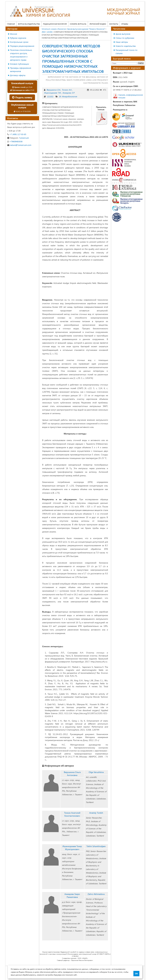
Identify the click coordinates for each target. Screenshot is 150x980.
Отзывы (125, 24)
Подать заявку (22, 97)
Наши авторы (122, 42)
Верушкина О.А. (54, 90)
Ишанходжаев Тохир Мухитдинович (72, 848)
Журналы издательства (29, 24)
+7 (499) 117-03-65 (17, 134)
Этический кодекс (98, 24)
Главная (11, 24)
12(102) (50, 96)
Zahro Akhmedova (96, 894)
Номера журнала (78, 24)
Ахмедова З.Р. (68, 93)
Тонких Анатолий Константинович (72, 814)
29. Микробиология (68, 96)
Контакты (114, 24)
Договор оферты (18, 75)
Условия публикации (20, 64)
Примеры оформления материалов (21, 70)
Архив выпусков (123, 34)
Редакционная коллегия (55, 24)
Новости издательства (126, 46)
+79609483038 (15, 141)
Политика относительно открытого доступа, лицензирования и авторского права (21, 55)
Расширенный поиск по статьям (127, 52)
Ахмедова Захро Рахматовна (72, 896)
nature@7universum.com (19, 145)
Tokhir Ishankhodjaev (96, 846)
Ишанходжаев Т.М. (53, 93)
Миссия (14, 34)
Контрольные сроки (19, 42)
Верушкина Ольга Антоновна (72, 774)
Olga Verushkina (96, 772)
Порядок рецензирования (22, 46)
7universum (18, 138)
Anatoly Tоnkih (96, 813)
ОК (136, 974)
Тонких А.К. (67, 90)
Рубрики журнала (18, 38)
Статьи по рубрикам (125, 38)
